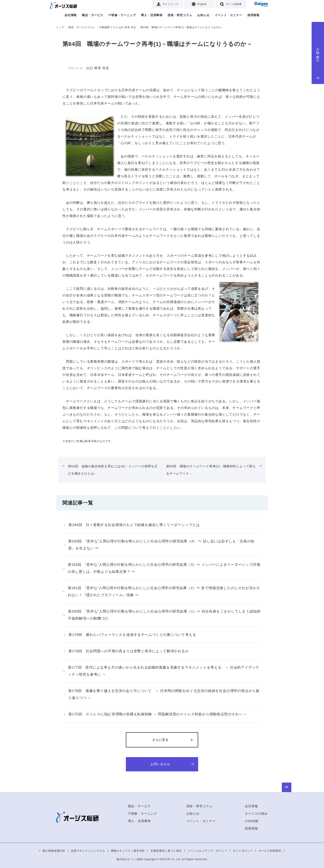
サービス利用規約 (270, 851)
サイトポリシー (243, 851)
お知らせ (203, 15)
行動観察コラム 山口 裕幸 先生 (118, 27)
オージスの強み (256, 813)
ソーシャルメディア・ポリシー (207, 851)
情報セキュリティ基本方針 (128, 851)
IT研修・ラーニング (122, 15)
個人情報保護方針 (54, 851)
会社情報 (71, 15)
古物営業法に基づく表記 (166, 851)
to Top (255, 786)
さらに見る (160, 740)
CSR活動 (252, 821)
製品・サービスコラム (82, 27)
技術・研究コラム (180, 15)
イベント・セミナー (228, 15)
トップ (60, 27)
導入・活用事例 (152, 15)
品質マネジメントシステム (88, 851)
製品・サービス (93, 15)
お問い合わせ (318, 62)
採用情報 (253, 15)
